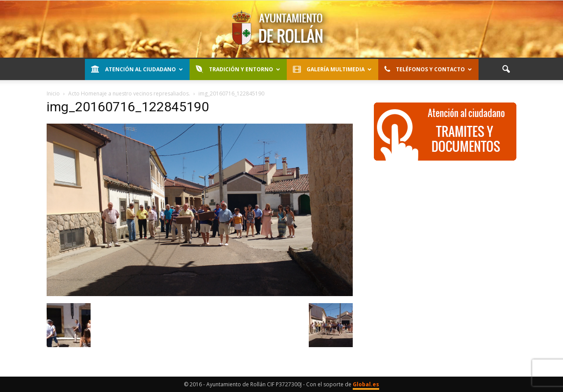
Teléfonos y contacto (428, 69)
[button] (506, 70)
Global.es (366, 384)
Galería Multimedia (332, 69)
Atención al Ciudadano (137, 69)
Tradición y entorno (238, 69)
